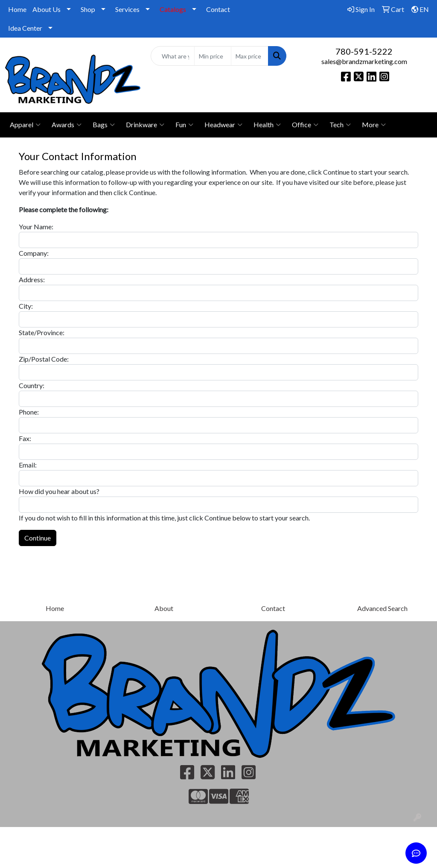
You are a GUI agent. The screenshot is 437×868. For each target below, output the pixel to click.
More (374, 125)
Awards (67, 125)
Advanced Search (382, 608)
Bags (104, 125)
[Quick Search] (172, 56)
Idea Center (25, 28)
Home (17, 9)
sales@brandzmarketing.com (364, 61)
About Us (47, 9)
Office (305, 125)
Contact (218, 9)
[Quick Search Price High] (249, 56)
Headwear (223, 125)
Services (127, 9)
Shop (88, 9)
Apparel (25, 125)
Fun (184, 125)
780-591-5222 (364, 51)
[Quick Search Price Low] (213, 56)
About (164, 608)
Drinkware (145, 125)
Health (267, 125)
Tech (340, 125)
